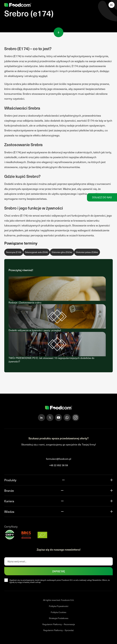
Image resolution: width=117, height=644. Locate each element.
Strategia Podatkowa (59, 618)
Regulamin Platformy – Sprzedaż (58, 630)
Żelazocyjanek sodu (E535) (36, 252)
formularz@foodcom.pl (59, 459)
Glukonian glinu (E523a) (62, 252)
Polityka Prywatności (59, 606)
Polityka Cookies (58, 612)
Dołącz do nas (102, 197)
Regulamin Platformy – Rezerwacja (59, 624)
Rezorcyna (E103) (14, 252)
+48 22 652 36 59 (58, 465)
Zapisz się (59, 571)
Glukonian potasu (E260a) (87, 252)
